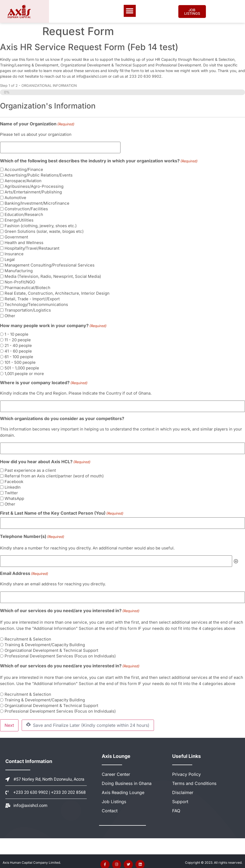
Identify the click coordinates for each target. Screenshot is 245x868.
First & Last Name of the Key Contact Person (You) (62, 511)
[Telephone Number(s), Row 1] (116, 558)
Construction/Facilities (26, 208)
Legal (10, 259)
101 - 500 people (20, 362)
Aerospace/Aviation (23, 180)
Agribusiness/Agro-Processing (34, 186)
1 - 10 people (16, 333)
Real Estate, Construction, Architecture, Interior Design (57, 292)
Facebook (14, 479)
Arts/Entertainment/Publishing (33, 191)
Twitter (11, 491)
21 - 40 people (18, 345)
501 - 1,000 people (22, 367)
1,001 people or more (24, 373)
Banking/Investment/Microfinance (37, 202)
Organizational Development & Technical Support (51, 646)
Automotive (15, 197)
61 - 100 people (19, 356)
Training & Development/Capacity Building (45, 640)
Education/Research (24, 214)
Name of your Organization (37, 124)
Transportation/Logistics (28, 309)
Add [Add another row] (236, 558)
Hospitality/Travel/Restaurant (32, 247)
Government (16, 236)
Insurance (14, 253)
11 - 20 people (18, 339)
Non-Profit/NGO (20, 281)
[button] (130, 11)
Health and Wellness (24, 242)
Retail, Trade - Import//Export (32, 298)
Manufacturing (19, 270)
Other (10, 315)
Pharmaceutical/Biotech (27, 287)
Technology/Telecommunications (36, 304)
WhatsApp (14, 496)
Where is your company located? (44, 382)
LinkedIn (13, 485)
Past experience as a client (30, 468)
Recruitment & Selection (28, 635)
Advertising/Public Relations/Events (39, 174)
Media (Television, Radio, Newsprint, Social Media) (53, 276)
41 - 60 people (18, 350)
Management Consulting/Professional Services (50, 264)
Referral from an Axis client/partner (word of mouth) (54, 474)
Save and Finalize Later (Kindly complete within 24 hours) (88, 721)
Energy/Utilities (19, 219)
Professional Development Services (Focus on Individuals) (60, 652)
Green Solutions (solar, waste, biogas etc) (44, 231)
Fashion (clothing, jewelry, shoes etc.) (41, 225)
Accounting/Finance (24, 169)
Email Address (24, 570)
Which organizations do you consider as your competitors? (62, 417)
